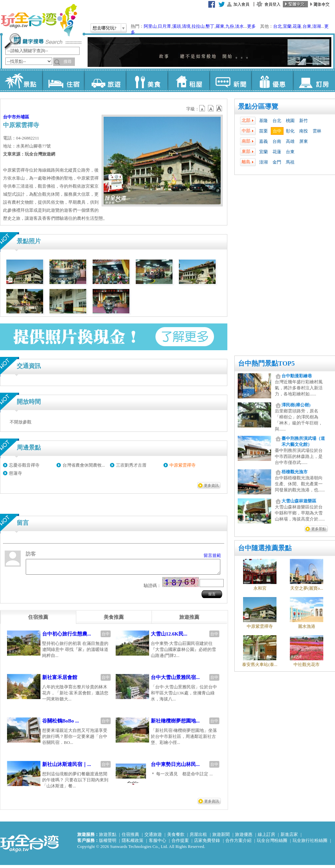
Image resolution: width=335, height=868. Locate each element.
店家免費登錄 (207, 843)
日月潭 (164, 26)
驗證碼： (152, 589)
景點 (21, 80)
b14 (219, 108)
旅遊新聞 (221, 837)
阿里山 (150, 26)
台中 (277, 131)
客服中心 (157, 843)
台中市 (10, 117)
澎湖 (317, 26)
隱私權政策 (133, 843)
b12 (203, 108)
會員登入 (272, 4)
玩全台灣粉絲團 (272, 843)
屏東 (304, 141)
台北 (277, 26)
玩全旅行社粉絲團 (310, 843)
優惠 (272, 80)
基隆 (263, 121)
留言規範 (212, 555)
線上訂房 (266, 837)
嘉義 (263, 141)
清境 (186, 26)
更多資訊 (211, 485)
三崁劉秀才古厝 (131, 465)
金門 (277, 162)
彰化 (290, 131)
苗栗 (263, 131)
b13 (211, 108)
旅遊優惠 (244, 837)
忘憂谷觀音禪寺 (24, 465)
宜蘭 (287, 26)
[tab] (38, 620)
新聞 (230, 80)
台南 (277, 141)
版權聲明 (108, 843)
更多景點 (319, 529)
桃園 (290, 121)
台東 (307, 26)
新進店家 (289, 837)
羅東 (220, 26)
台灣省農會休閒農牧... (84, 465)
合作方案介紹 (238, 843)
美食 (147, 80)
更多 (251, 26)
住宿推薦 (130, 837)
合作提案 (180, 843)
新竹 (304, 121)
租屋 (188, 80)
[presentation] (38, 620)
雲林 (317, 131)
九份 (230, 26)
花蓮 (297, 26)
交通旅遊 (153, 837)
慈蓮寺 (16, 473)
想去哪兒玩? (104, 28)
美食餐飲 (176, 837)
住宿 (63, 80)
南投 (304, 131)
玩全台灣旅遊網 (39, 20)
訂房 (314, 80)
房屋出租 (198, 837)
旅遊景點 (108, 837)
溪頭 (177, 26)
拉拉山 (198, 26)
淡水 (239, 26)
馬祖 (290, 162)
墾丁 (210, 26)
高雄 (290, 141)
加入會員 (241, 4)
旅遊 (105, 80)
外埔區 (23, 117)
